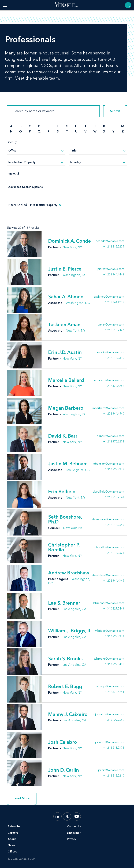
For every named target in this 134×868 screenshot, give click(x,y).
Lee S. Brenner (64, 603)
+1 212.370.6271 (114, 441)
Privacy (72, 839)
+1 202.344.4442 (114, 274)
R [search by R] (48, 131)
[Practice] (36, 162)
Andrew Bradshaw (69, 573)
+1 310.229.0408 (114, 664)
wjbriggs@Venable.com (109, 631)
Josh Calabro (63, 742)
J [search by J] (95, 126)
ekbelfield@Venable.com (108, 492)
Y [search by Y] (113, 131)
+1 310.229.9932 (114, 469)
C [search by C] (30, 126)
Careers (13, 833)
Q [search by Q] (39, 131)
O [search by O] (21, 131)
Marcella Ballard (66, 380)
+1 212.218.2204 (114, 246)
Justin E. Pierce (65, 269)
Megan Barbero (66, 408)
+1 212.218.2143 (114, 497)
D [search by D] (39, 126)
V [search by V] (85, 131)
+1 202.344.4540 (114, 413)
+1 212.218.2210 (114, 775)
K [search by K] (104, 126)
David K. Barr (63, 436)
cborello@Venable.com (109, 547)
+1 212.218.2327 (114, 330)
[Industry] (98, 162)
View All (14, 174)
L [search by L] (113, 126)
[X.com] (67, 816)
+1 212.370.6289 (114, 386)
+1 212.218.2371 (114, 748)
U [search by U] (76, 131)
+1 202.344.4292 (114, 302)
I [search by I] (86, 126)
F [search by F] (58, 126)
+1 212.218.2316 (114, 358)
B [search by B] (21, 126)
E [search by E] (48, 126)
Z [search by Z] (123, 131)
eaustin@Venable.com (110, 352)
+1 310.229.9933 (114, 636)
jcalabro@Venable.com (110, 742)
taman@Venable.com (111, 325)
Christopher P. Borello (64, 547)
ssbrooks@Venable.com (109, 659)
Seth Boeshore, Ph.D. (65, 519)
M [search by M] (123, 126)
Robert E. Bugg (65, 686)
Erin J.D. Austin (65, 352)
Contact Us (74, 826)
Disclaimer (74, 833)
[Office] (36, 151)
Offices (12, 852)
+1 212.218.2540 (114, 525)
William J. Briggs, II (69, 631)
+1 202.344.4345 (114, 581)
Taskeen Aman (64, 324)
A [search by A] (11, 126)
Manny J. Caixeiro (68, 714)
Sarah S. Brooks (65, 659)
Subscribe (14, 826)
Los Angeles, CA (78, 470)
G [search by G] (67, 126)
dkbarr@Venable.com (110, 436)
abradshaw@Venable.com (108, 575)
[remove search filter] (60, 205)
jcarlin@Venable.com (111, 770)
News (11, 845)
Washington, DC (75, 275)
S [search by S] (58, 131)
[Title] (98, 151)
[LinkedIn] (57, 816)
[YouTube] (77, 816)
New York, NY (72, 247)
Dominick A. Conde (70, 241)
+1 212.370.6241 (114, 692)
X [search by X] (104, 131)
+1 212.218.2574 (114, 553)
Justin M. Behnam (68, 464)
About (12, 839)
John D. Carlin (64, 770)
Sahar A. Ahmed (66, 297)
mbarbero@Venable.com (108, 408)
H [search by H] (76, 126)
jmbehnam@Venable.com (108, 464)
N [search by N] (11, 131)
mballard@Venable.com (109, 380)
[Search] (53, 111)
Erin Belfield (62, 492)
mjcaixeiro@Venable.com (108, 714)
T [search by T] (67, 131)
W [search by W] (95, 131)
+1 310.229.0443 (114, 608)
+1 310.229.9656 (114, 720)
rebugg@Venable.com (110, 686)
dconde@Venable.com (110, 241)
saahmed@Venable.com (109, 297)
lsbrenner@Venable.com (109, 603)
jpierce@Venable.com (110, 269)
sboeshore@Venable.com (108, 519)
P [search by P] (30, 131)
